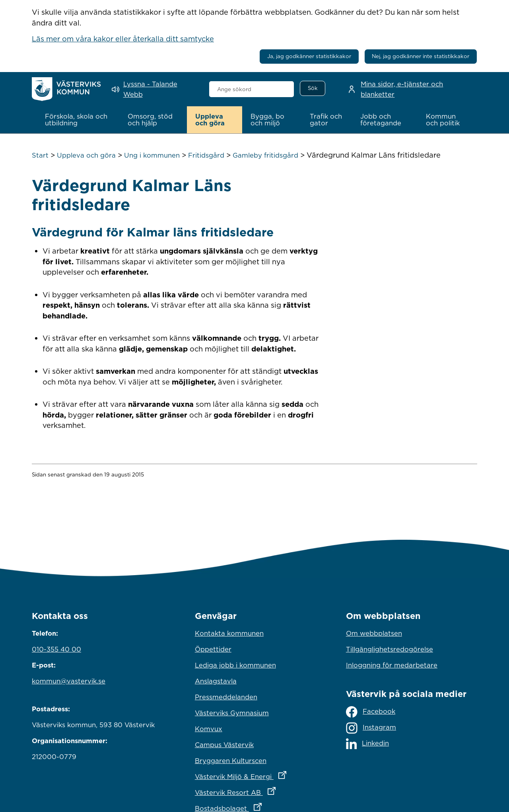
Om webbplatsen (374, 633)
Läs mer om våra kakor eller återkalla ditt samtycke (123, 39)
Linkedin (367, 744)
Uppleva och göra (86, 155)
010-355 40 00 (56, 649)
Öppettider (213, 649)
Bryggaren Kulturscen (231, 761)
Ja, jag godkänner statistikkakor (309, 56)
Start (40, 155)
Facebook (371, 712)
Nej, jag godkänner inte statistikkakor (421, 56)
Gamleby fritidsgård (265, 155)
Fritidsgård (206, 155)
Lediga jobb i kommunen (235, 665)
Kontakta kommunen (229, 633)
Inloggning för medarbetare (392, 665)
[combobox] (252, 89)
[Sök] (313, 88)
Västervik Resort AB (254, 791)
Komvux (209, 729)
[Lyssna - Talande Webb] (155, 89)
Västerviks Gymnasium (232, 713)
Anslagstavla (216, 681)
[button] (78, 120)
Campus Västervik (224, 745)
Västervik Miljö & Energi (254, 775)
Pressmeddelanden (226, 697)
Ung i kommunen (152, 155)
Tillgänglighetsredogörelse (390, 649)
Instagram (371, 728)
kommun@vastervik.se (69, 681)
